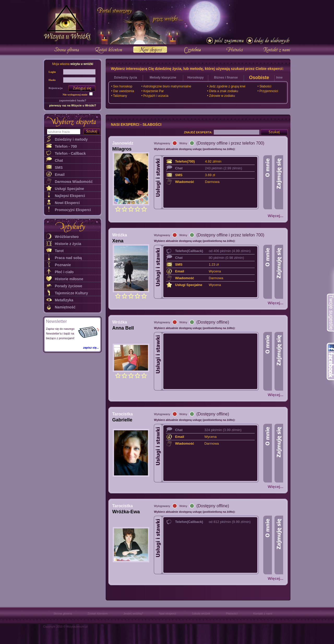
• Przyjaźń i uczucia (155, 96)
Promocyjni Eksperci (73, 210)
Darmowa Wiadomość (74, 182)
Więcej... (276, 216)
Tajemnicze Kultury (71, 293)
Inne (279, 77)
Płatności (232, 613)
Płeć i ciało (64, 272)
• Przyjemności (268, 91)
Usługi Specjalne (69, 189)
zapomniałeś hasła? (73, 100)
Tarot (59, 251)
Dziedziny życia (126, 77)
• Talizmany (119, 96)
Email (60, 175)
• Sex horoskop (122, 86)
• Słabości (264, 86)
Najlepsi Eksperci (70, 196)
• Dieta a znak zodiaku (223, 91)
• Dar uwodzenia (123, 91)
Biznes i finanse (226, 77)
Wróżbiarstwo (67, 237)
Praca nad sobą (68, 258)
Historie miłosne (69, 279)
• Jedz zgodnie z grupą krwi (226, 86)
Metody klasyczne (163, 77)
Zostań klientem (98, 613)
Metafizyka (64, 300)
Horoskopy (196, 77)
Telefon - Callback (70, 153)
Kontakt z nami (263, 613)
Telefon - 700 (66, 146)
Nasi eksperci (168, 613)
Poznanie (63, 265)
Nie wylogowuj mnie (75, 94)
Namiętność (65, 307)
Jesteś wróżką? (133, 613)
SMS (59, 168)
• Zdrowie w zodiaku (221, 96)
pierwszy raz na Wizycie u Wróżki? (73, 105)
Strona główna (63, 613)
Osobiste (259, 77)
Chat (59, 160)
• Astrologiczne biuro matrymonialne (166, 86)
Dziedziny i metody (71, 139)
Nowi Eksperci (67, 203)
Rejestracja (56, 88)
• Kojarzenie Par (153, 91)
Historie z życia (68, 244)
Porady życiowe (68, 286)
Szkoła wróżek (201, 613)
